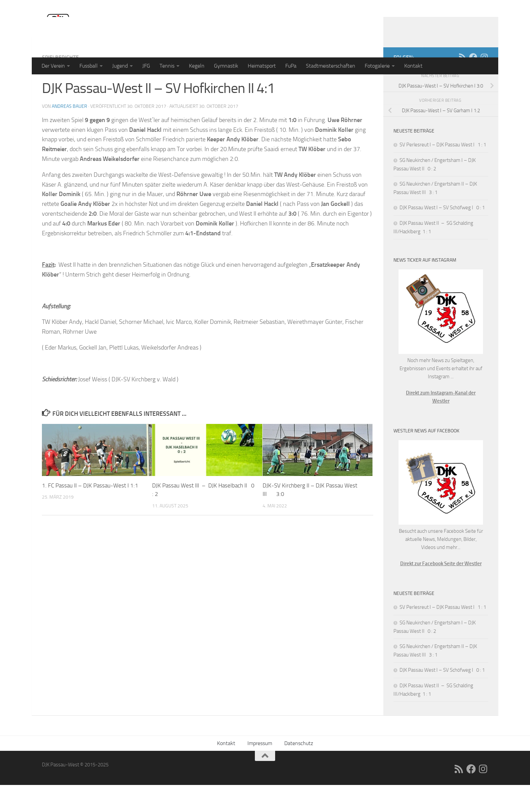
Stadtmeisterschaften (331, 66)
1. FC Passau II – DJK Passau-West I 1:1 (90, 512)
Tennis (167, 66)
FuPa (291, 66)
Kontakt (413, 66)
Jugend (120, 66)
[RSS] (462, 84)
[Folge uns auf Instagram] (484, 84)
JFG (146, 66)
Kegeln (197, 66)
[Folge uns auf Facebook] (473, 84)
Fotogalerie (377, 66)
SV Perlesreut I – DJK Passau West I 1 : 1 (443, 172)
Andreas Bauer (69, 133)
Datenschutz (299, 770)
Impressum (260, 770)
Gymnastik (226, 66)
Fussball (89, 66)
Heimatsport (262, 66)
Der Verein (53, 66)
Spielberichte (60, 84)
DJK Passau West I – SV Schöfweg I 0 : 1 (442, 235)
